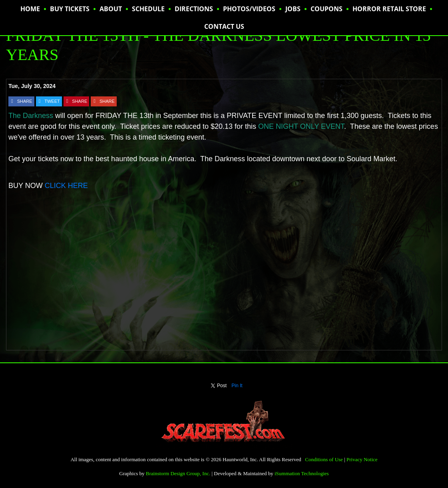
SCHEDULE (148, 9)
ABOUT (111, 9)
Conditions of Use (324, 459)
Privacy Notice (362, 459)
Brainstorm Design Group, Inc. (178, 473)
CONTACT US (224, 26)
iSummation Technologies (302, 473)
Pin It (237, 386)
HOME (30, 9)
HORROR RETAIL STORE (389, 9)
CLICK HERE (67, 186)
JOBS (293, 9)
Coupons (327, 9)
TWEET (52, 101)
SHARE (25, 101)
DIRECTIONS (194, 9)
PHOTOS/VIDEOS (249, 9)
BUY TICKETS (70, 9)
